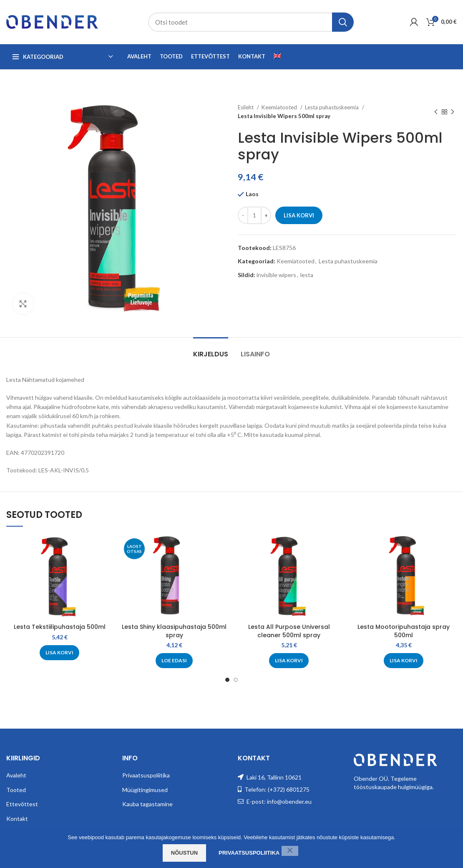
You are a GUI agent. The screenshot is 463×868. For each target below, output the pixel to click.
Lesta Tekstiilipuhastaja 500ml (60, 627)
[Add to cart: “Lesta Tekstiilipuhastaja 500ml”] (59, 653)
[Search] (251, 22)
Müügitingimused (145, 790)
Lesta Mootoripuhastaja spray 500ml (404, 631)
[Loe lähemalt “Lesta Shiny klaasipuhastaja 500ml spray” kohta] (174, 661)
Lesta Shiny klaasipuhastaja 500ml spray (174, 631)
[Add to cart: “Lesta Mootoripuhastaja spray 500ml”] (404, 661)
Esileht (246, 107)
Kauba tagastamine (147, 804)
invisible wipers (276, 275)
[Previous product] (436, 112)
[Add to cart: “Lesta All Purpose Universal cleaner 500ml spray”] (289, 661)
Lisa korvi (299, 215)
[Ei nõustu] (290, 851)
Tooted (16, 790)
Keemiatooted (280, 107)
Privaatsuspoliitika (146, 775)
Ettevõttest (22, 804)
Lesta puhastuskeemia (332, 107)
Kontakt (17, 819)
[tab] (211, 350)
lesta (307, 275)
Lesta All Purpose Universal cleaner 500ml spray (289, 631)
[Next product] (453, 112)
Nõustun (184, 853)
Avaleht (16, 775)
